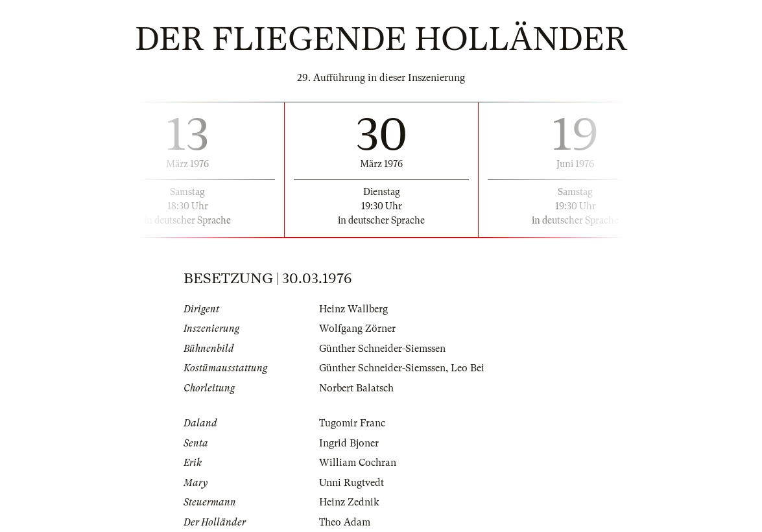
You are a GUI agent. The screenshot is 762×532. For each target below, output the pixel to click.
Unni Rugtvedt (351, 483)
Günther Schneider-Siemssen (382, 349)
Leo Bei (468, 368)
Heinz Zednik (349, 502)
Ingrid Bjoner (349, 443)
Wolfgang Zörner (357, 329)
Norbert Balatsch (356, 388)
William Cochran (358, 463)
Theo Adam (345, 522)
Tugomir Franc (352, 423)
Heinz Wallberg (353, 309)
